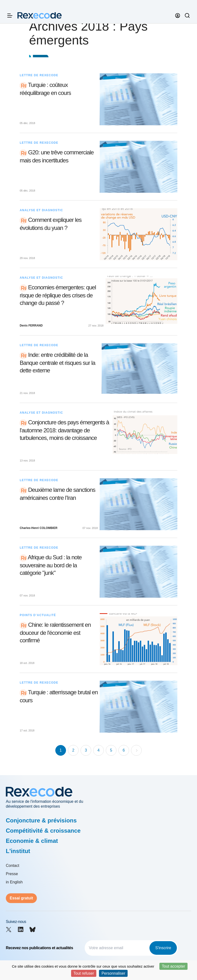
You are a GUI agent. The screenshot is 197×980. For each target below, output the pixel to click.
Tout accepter (173, 966)
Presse (12, 874)
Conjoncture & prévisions (41, 820)
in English (14, 882)
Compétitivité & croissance (43, 831)
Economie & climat (32, 841)
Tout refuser (84, 973)
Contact (12, 866)
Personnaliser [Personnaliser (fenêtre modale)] (113, 973)
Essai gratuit (21, 898)
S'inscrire (163, 948)
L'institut (18, 851)
